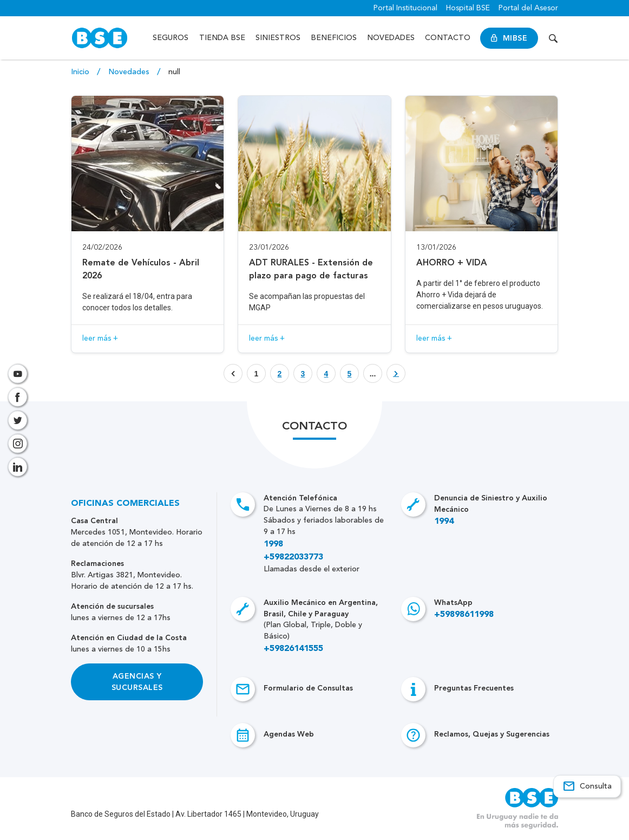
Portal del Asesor (528, 8)
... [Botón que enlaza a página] (373, 374)
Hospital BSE (468, 8)
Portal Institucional (405, 8)
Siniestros (278, 38)
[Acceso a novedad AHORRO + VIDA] (481, 224)
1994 (444, 522)
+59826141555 (293, 649)
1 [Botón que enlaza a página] (257, 374)
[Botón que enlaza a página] (280, 373)
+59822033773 (293, 557)
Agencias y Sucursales (137, 682)
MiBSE (509, 38)
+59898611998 (464, 615)
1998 (273, 544)
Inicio (81, 72)
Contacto (448, 38)
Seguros (171, 38)
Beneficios (334, 38)
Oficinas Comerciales (125, 504)
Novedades (391, 38)
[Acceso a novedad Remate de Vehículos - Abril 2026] (148, 224)
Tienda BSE (222, 38)
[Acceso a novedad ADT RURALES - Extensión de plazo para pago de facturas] (314, 224)
